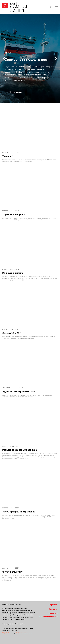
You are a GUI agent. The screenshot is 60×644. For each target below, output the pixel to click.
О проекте (53, 605)
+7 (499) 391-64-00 (8, 633)
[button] (51, 7)
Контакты (53, 609)
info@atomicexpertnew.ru (23, 633)
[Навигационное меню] (56, 7)
